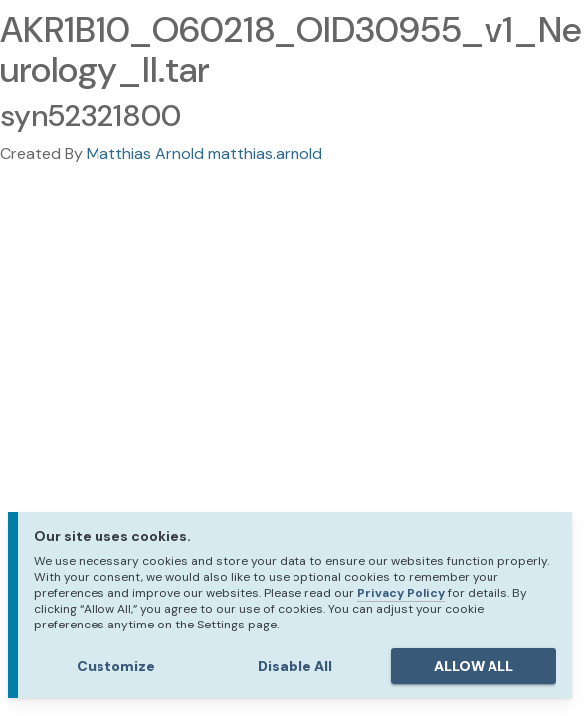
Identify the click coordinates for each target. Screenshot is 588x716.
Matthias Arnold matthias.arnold (204, 154)
